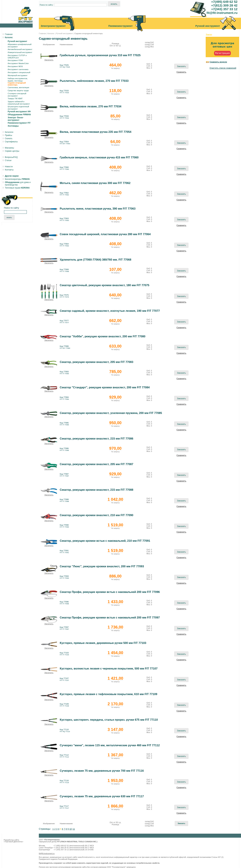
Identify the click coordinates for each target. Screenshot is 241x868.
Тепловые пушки (17, 188)
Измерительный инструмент (20, 52)
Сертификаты (11, 142)
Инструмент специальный (19, 72)
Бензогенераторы (17, 179)
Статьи (8, 160)
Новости (9, 167)
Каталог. (51, 33)
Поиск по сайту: (47, 5)
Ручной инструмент (65, 33)
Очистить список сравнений (223, 68)
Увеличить (49, 60)
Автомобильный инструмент (20, 49)
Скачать (9, 138)
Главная (42, 33)
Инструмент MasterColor (18, 63)
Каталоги (9, 132)
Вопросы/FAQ (11, 157)
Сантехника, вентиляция (18, 87)
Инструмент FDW (15, 60)
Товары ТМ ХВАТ (15, 99)
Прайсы (8, 135)
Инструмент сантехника (18, 69)
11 (74, 829)
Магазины (9, 148)
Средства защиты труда (18, 90)
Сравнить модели (218, 62)
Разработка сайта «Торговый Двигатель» (13, 841)
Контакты (9, 170)
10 (71, 829)
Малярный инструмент (18, 75)
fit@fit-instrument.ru (47, 853)
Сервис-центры (12, 151)
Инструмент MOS (15, 66)
